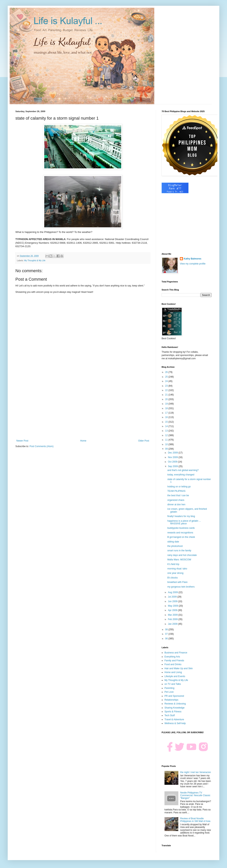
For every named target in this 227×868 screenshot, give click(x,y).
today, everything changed (181, 475)
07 (167, 634)
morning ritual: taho (177, 569)
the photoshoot (175, 546)
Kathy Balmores (192, 259)
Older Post (144, 441)
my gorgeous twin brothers (181, 587)
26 (167, 372)
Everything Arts (172, 657)
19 (167, 404)
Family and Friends (174, 661)
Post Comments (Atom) (41, 446)
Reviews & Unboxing (175, 704)
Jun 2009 (173, 601)
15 (167, 422)
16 (167, 417)
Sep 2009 (173, 466)
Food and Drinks (173, 664)
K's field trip (173, 564)
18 (167, 408)
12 (167, 435)
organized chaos (176, 500)
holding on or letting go (179, 487)
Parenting (169, 688)
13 (167, 431)
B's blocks (173, 578)
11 (167, 440)
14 (167, 426)
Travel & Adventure (174, 719)
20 (167, 399)
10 (167, 444)
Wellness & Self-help (175, 723)
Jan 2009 (173, 624)
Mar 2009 (173, 615)
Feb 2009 (173, 619)
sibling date (173, 542)
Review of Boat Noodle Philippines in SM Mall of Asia (195, 820)
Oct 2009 (173, 462)
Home (83, 441)
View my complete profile (193, 264)
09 (167, 449)
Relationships (171, 700)
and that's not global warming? (183, 470)
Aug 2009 (173, 592)
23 (167, 386)
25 (167, 377)
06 (167, 639)
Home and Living (173, 672)
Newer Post (22, 441)
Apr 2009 (173, 610)
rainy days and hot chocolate (182, 555)
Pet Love (169, 692)
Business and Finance (176, 653)
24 (167, 381)
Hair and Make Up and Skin (179, 668)
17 (167, 413)
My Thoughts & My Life (35, 260)
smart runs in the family (179, 551)
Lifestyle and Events (175, 676)
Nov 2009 (173, 457)
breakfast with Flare (177, 582)
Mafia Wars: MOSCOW (179, 560)
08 (167, 630)
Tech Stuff (170, 715)
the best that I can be (178, 495)
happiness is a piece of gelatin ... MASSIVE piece (184, 522)
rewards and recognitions (180, 533)
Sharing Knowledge (174, 708)
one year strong (175, 573)
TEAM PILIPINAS (176, 491)
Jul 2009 (173, 597)
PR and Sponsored (174, 696)
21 (167, 395)
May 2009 (173, 606)
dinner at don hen (176, 505)
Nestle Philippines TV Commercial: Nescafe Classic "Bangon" (195, 795)
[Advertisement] (83, 408)
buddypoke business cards (181, 528)
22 (167, 390)
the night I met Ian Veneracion (196, 772)
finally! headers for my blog (181, 516)
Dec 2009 (173, 453)
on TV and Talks (173, 684)
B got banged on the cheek (181, 537)
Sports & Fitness (173, 712)
